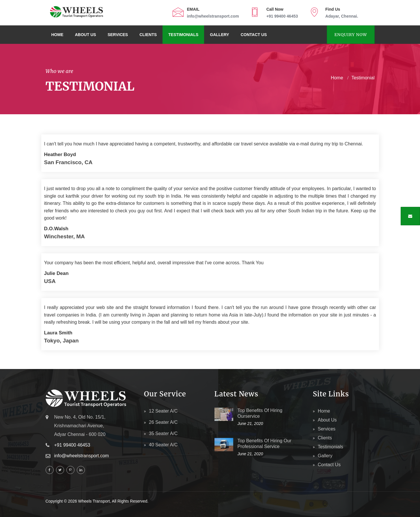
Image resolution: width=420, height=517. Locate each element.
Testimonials (183, 35)
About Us (86, 35)
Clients (148, 35)
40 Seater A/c (163, 445)
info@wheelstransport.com (213, 16)
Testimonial (363, 78)
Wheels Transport (94, 501)
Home (57, 35)
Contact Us (254, 35)
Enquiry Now (351, 35)
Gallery (219, 35)
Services (118, 35)
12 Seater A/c (163, 411)
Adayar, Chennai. (342, 16)
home (337, 78)
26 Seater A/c (163, 422)
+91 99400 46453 (282, 16)
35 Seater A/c (163, 433)
